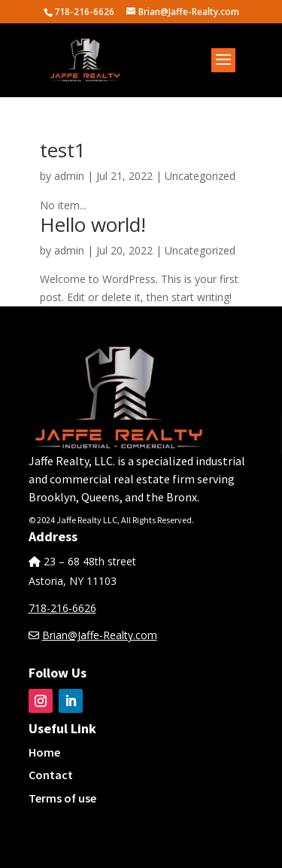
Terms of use (62, 798)
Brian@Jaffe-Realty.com (100, 635)
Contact (51, 775)
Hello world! (93, 224)
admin (69, 176)
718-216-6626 (62, 608)
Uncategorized (200, 176)
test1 (63, 150)
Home (44, 752)
